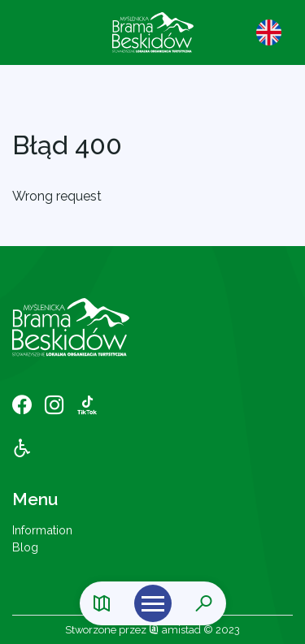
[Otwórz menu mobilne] (153, 603)
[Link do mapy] (102, 604)
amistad (175, 630)
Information (42, 530)
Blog (25, 547)
